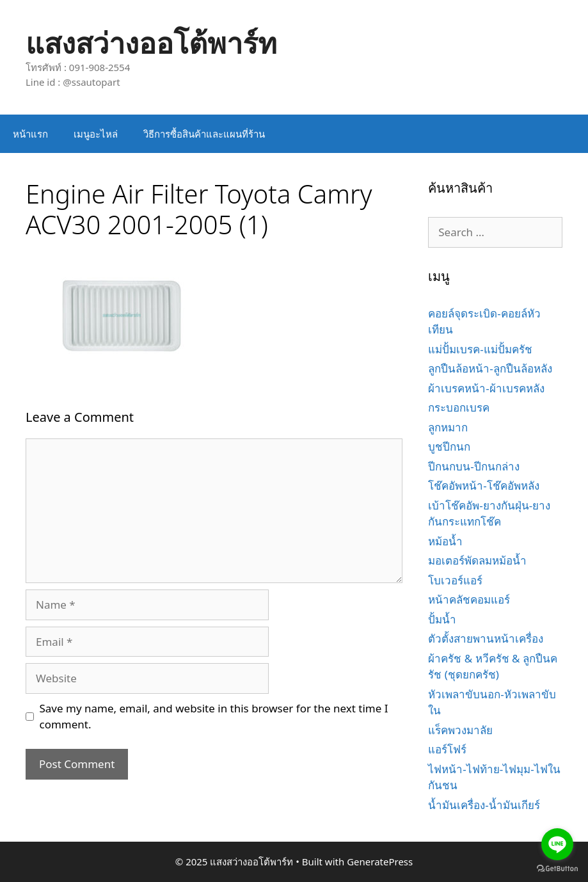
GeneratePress (380, 862)
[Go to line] (557, 844)
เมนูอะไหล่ (96, 134)
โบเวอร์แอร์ (455, 580)
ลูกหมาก (448, 427)
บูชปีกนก (449, 446)
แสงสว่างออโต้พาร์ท (151, 43)
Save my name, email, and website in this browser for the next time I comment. (214, 717)
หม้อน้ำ (445, 541)
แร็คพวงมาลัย (460, 730)
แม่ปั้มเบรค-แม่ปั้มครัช (480, 349)
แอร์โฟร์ (447, 749)
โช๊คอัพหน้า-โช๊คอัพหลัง (483, 485)
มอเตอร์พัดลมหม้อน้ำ (477, 560)
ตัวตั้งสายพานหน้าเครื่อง (486, 638)
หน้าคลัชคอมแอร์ (469, 599)
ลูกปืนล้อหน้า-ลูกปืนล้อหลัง (490, 368)
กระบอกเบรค (459, 407)
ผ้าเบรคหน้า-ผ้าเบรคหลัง (486, 388)
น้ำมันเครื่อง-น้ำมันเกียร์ (484, 805)
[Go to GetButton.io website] (557, 869)
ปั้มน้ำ (442, 619)
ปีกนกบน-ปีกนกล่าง (473, 466)
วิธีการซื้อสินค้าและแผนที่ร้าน (204, 134)
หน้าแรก (30, 134)
